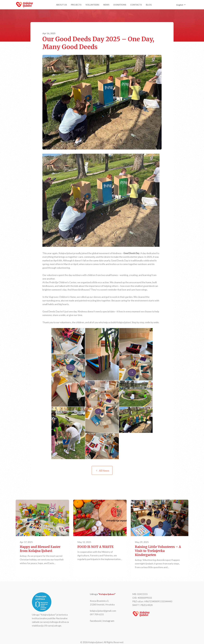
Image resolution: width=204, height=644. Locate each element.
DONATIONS (120, 5)
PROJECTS (76, 5)
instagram (108, 621)
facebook (95, 621)
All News (102, 471)
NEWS (106, 5)
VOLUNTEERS (92, 5)
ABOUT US (61, 5)
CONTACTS (136, 5)
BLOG (149, 5)
